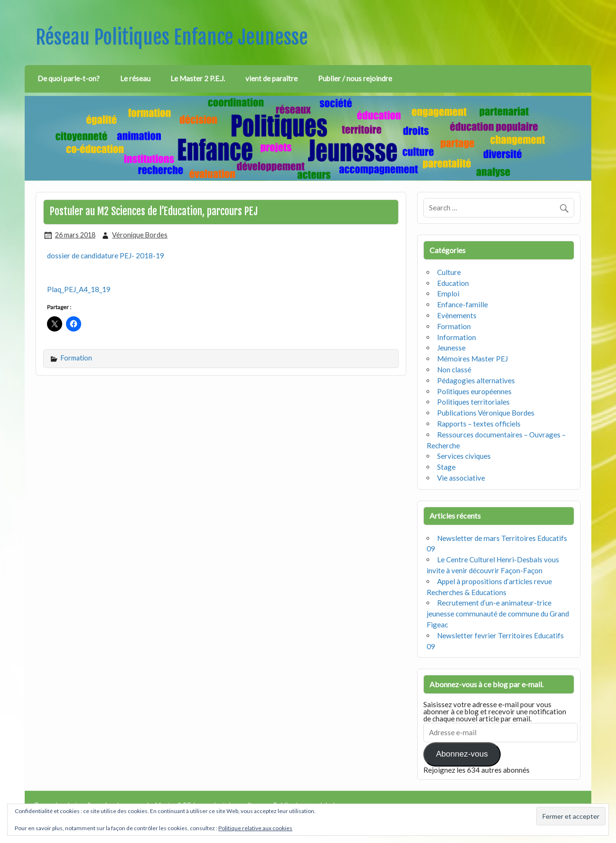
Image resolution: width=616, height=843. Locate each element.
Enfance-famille (462, 304)
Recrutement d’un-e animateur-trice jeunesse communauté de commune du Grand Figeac (498, 614)
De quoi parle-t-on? (69, 78)
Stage (446, 467)
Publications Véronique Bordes (486, 413)
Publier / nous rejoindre (355, 78)
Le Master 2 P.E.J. (198, 78)
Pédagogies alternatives (476, 380)
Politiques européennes (474, 391)
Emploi (448, 294)
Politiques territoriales (473, 402)
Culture (449, 272)
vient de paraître (271, 78)
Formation (76, 358)
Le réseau (135, 78)
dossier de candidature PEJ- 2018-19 (106, 256)
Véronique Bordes (140, 235)
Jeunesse (451, 348)
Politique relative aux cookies (255, 828)
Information (457, 337)
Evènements (457, 315)
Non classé (454, 369)
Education (453, 283)
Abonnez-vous (462, 754)
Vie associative (461, 478)
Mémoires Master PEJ (472, 359)
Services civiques (464, 456)
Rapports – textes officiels (479, 424)
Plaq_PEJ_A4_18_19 (79, 289)
